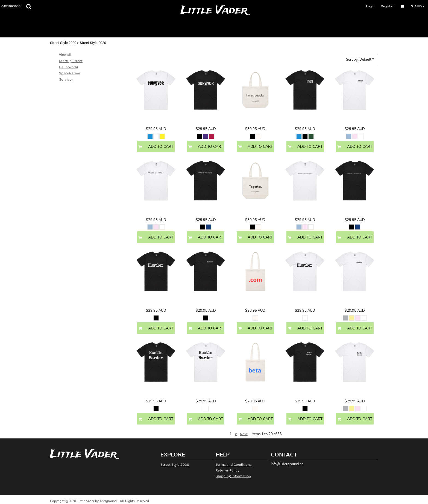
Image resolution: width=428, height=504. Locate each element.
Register (387, 6)
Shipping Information (233, 476)
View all (65, 54)
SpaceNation (70, 73)
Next (244, 434)
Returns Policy (227, 470)
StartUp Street (71, 61)
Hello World (69, 67)
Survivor (66, 79)
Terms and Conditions (234, 465)
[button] (29, 7)
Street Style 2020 (63, 43)
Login (370, 6)
